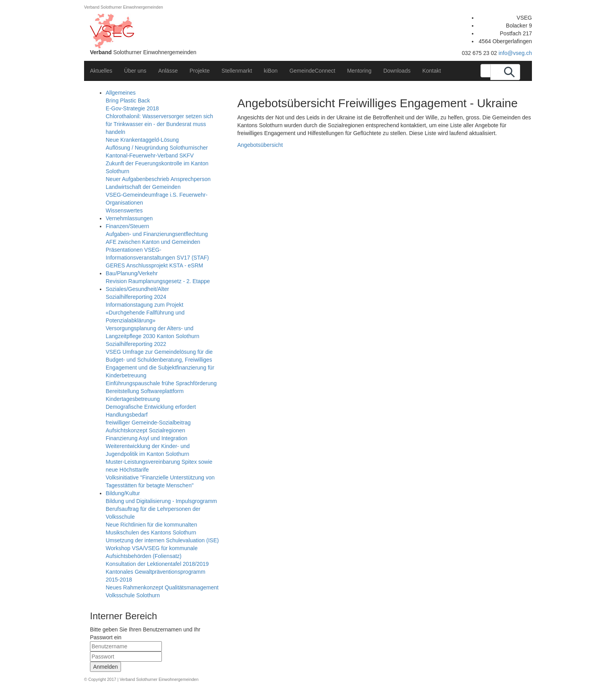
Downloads (397, 71)
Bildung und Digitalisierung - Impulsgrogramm (161, 501)
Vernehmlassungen (129, 218)
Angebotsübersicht (260, 145)
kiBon (271, 71)
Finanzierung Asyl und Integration (147, 438)
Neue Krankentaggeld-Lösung (142, 140)
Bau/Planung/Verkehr (132, 273)
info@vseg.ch (515, 53)
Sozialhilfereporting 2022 (136, 344)
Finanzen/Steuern (127, 226)
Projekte (199, 71)
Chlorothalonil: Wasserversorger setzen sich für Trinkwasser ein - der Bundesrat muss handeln (159, 124)
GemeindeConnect (313, 71)
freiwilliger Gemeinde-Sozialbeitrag (148, 423)
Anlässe (168, 71)
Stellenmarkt (237, 71)
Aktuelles (101, 71)
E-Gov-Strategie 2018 (132, 108)
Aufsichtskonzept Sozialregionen (145, 430)
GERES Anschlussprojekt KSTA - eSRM (154, 265)
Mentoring (359, 71)
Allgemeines (121, 93)
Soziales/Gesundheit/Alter (137, 289)
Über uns (135, 71)
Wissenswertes (124, 210)
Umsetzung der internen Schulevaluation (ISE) (162, 540)
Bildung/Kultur (123, 493)
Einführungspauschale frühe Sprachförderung (161, 383)
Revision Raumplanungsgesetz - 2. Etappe (158, 281)
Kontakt (432, 71)
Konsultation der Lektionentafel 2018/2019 (157, 564)
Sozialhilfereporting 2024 (136, 297)
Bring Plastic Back (128, 101)
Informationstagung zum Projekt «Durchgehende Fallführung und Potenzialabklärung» (145, 313)
